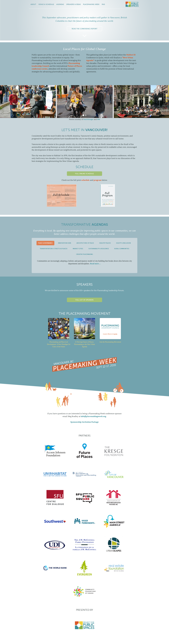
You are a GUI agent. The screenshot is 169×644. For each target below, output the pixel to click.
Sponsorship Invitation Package (85, 422)
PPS (99, 119)
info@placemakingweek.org (93, 416)
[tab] (45, 243)
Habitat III (131, 55)
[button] (83, 115)
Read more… (95, 264)
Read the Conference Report (84, 29)
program (98, 180)
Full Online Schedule (84, 174)
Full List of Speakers (84, 300)
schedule (85, 180)
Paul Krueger (88, 119)
